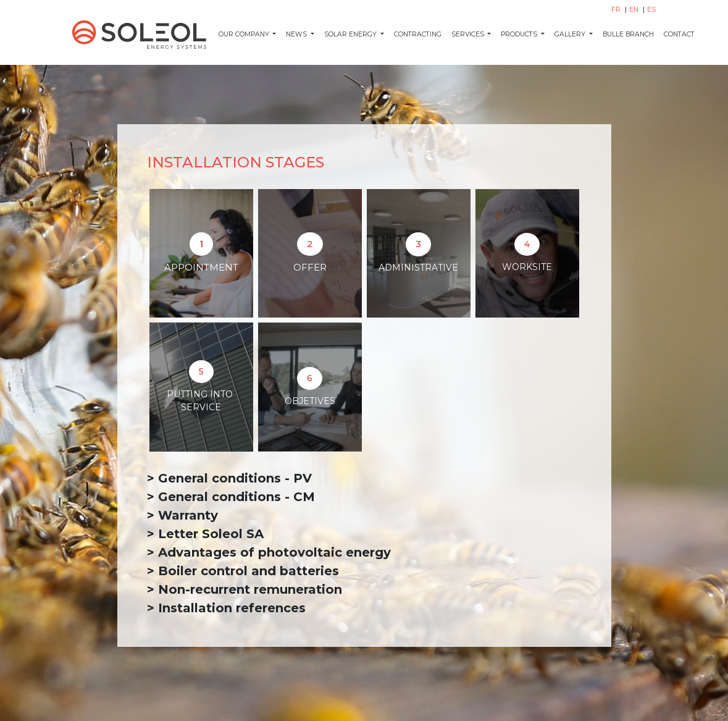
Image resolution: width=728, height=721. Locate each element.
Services (469, 34)
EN (635, 10)
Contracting (418, 34)
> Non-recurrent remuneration (245, 589)
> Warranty (184, 515)
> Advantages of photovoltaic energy (269, 552)
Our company (245, 34)
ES (651, 10)
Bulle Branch (628, 34)
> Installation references (226, 608)
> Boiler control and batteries (243, 571)
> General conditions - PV (229, 478)
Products (520, 34)
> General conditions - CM (231, 497)
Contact (679, 34)
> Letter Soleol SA (205, 534)
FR (617, 10)
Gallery (571, 34)
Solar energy (351, 34)
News (297, 34)
